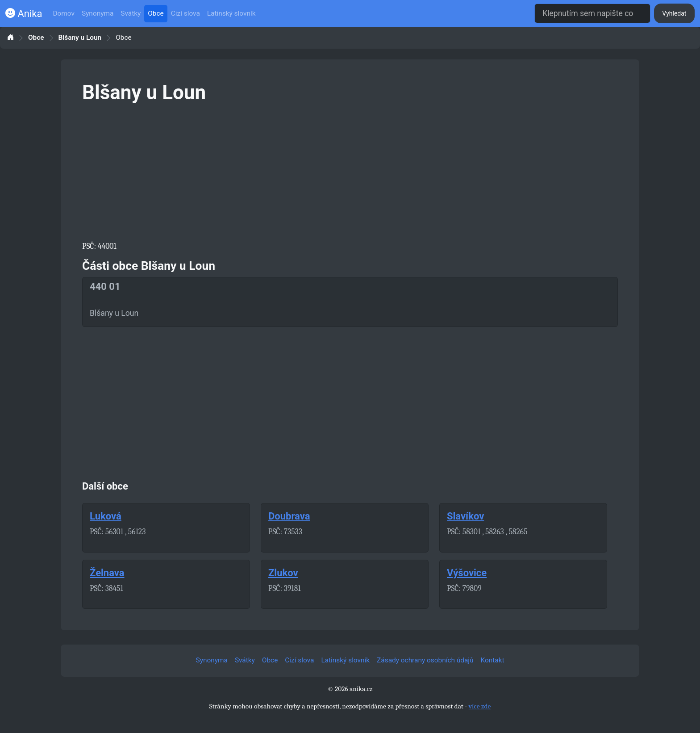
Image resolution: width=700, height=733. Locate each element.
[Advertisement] (350, 171)
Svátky (131, 13)
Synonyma (98, 13)
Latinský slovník (231, 13)
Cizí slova (185, 13)
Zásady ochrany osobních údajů (425, 660)
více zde (480, 706)
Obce (156, 13)
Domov (64, 13)
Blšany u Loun (80, 38)
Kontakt (493, 660)
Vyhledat (674, 13)
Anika (24, 14)
